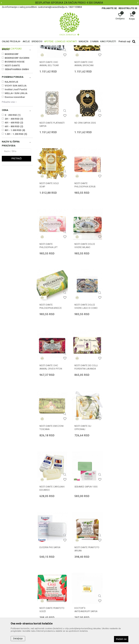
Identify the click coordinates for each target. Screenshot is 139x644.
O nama (41, 539)
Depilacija (8, 80)
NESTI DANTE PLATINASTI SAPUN (122, 109)
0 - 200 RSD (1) (13, 160)
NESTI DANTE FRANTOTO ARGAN (121, 412)
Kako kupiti (77, 549)
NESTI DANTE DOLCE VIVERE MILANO (85, 230)
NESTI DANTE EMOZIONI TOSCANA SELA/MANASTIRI (51, 353)
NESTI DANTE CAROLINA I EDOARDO (122, 351)
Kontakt (41, 549)
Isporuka (76, 564)
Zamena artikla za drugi (85, 569)
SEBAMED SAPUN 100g (51, 410)
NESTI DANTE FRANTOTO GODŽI (52, 472)
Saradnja (42, 544)
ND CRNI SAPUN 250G (50, 168)
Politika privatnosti (82, 544)
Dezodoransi (10, 72)
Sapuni (7, 68)
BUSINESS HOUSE (15, 107)
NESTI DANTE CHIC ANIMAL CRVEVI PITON (86, 290)
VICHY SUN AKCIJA (16, 131)
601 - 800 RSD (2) (14, 172)
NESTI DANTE (12, 111)
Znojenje (8, 76)
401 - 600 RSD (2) (14, 168)
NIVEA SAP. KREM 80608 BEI (121, 472)
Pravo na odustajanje (83, 584)
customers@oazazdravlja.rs (18, 570)
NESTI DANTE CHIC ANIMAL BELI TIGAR (49, 109)
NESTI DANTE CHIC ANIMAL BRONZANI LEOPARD (84, 111)
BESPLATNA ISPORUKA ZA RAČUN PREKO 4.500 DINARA (69, 3)
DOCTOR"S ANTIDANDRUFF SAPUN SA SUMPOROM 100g (86, 474)
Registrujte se (128, 8)
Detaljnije (18, 639)
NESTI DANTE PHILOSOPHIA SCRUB (120, 169)
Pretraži (17, 204)
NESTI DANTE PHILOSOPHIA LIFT (49, 230)
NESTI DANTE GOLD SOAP (84, 169)
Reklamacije (78, 574)
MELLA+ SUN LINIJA (16, 139)
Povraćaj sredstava (82, 579)
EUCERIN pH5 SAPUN (85, 410)
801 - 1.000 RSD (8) (15, 175)
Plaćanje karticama (82, 559)
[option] (69, 3)
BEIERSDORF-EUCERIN (17, 103)
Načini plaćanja (80, 554)
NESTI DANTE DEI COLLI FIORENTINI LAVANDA (121, 290)
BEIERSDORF (12, 99)
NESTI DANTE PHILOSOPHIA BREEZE (120, 230)
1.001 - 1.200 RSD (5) (16, 179)
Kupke (6, 65)
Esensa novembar (15, 142)
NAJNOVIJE (11, 127)
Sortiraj (113, 53)
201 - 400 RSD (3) (14, 164)
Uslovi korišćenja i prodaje (86, 539)
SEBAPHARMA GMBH (17, 115)
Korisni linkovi (44, 559)
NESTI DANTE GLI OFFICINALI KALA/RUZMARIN (83, 353)
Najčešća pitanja (46, 554)
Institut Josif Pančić (16, 135)
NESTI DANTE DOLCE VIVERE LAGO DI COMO (51, 290)
